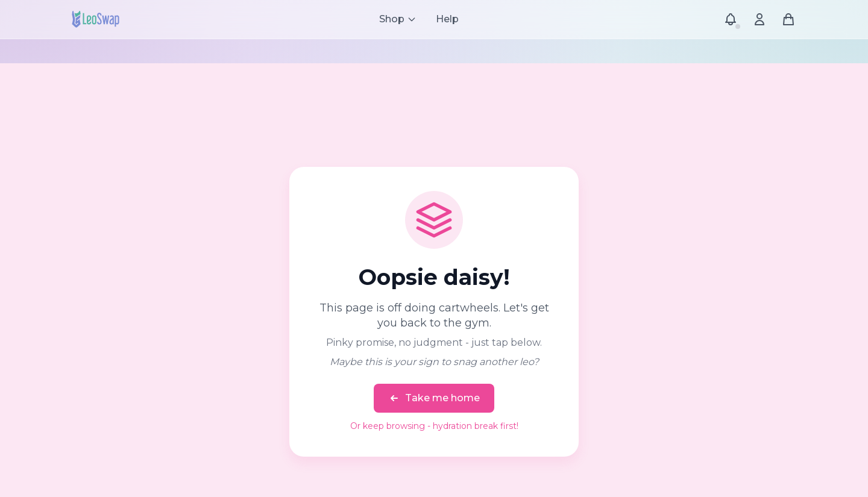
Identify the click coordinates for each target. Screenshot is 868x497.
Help (447, 19)
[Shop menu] (398, 19)
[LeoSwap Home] (96, 19)
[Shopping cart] (788, 19)
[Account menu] (759, 19)
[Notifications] (731, 19)
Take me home (434, 398)
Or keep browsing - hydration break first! (434, 426)
